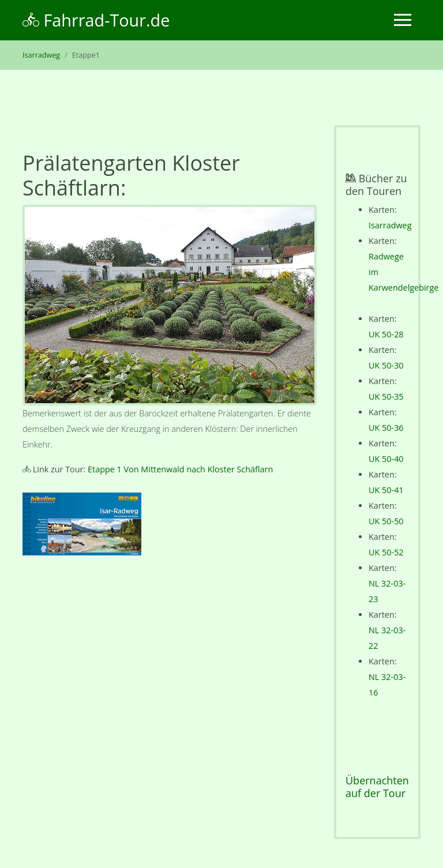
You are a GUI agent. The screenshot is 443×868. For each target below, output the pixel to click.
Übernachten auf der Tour (377, 787)
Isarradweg (41, 55)
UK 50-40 (386, 459)
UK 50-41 (386, 490)
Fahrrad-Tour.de (96, 20)
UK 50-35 (386, 397)
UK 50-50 (386, 521)
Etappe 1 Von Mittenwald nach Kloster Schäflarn (180, 469)
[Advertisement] (170, 670)
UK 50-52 (386, 552)
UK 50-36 (386, 428)
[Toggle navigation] (403, 20)
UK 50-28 (386, 334)
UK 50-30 (386, 365)
